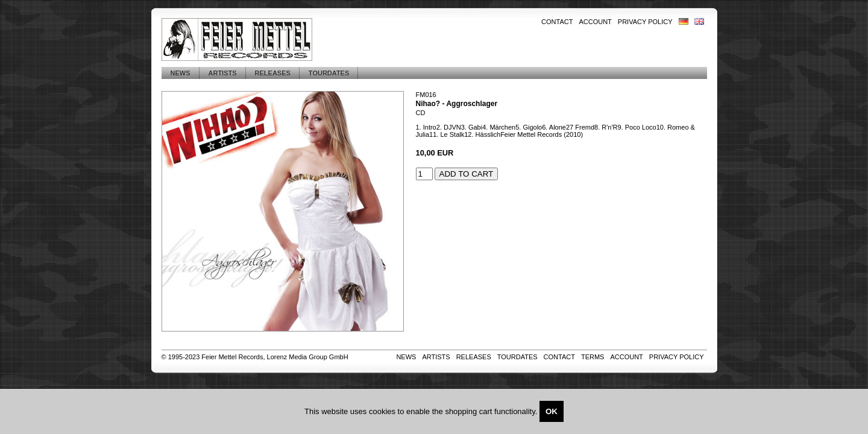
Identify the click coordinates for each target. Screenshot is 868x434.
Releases (273, 73)
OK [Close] (552, 411)
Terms (593, 357)
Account (595, 22)
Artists (223, 73)
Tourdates (329, 73)
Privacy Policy (645, 22)
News (181, 73)
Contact (557, 22)
